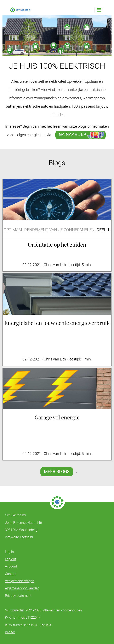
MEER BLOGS (57, 472)
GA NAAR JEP (73, 134)
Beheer (10, 632)
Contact (11, 574)
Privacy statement (18, 596)
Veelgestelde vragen (20, 581)
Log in (9, 552)
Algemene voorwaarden (22, 588)
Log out (10, 559)
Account (11, 566)
